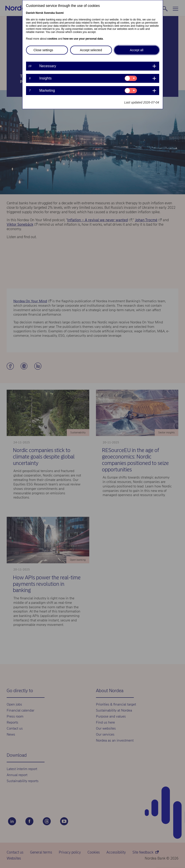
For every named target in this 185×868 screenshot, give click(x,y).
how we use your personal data (83, 39)
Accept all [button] (137, 50)
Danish (30, 13)
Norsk (39, 13)
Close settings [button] (43, 50)
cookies (52, 39)
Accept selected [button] (91, 50)
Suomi (60, 13)
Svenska (49, 13)
